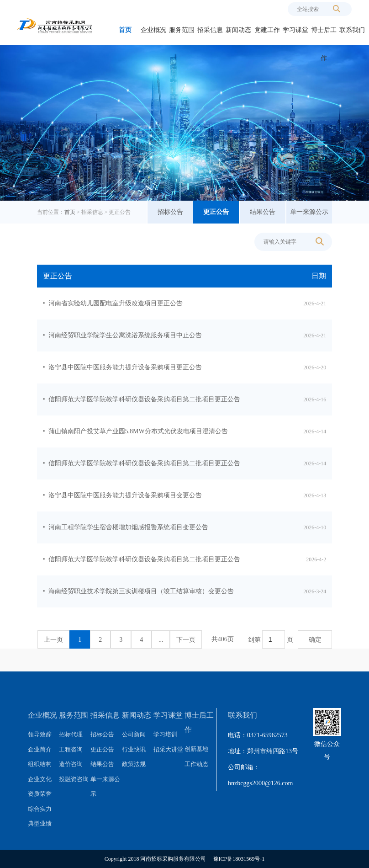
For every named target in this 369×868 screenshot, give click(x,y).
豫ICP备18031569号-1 (239, 859)
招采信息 (210, 30)
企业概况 (153, 30)
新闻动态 (238, 30)
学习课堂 (295, 30)
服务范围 (182, 30)
